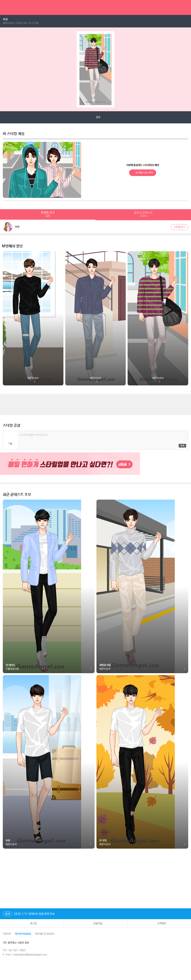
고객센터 (159, 923)
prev (3, 69)
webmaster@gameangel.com (30, 955)
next (188, 69)
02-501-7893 (17, 950)
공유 (95, 117)
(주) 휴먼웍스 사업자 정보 (19, 943)
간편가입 (95, 923)
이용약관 (7, 934)
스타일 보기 (180, 227)
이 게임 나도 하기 (143, 173)
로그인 (32, 923)
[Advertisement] (95, 405)
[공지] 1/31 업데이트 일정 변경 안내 (29, 914)
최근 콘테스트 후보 (17, 495)
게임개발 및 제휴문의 (45, 934)
